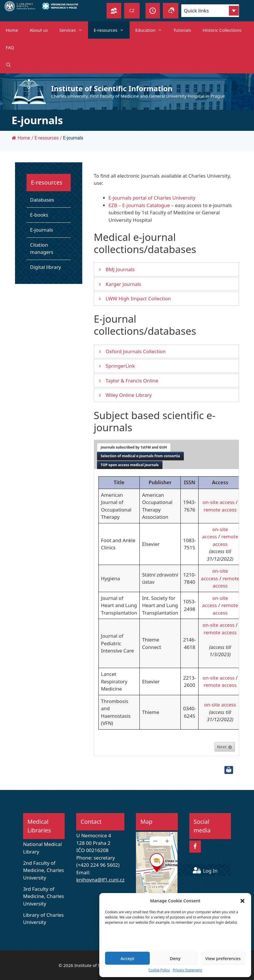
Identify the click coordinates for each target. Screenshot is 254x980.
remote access (220, 510)
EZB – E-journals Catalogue (139, 205)
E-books (39, 215)
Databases (42, 200)
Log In (205, 871)
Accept (128, 958)
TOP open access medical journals (130, 465)
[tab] (134, 447)
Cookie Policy (159, 970)
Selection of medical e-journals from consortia (140, 456)
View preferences (223, 958)
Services (74, 30)
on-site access (219, 502)
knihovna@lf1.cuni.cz (100, 880)
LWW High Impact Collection (138, 299)
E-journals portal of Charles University (152, 198)
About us (39, 30)
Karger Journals (123, 284)
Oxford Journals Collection (136, 351)
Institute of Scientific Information (112, 88)
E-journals (42, 230)
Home (12, 30)
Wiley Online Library (129, 395)
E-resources (112, 30)
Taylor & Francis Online (132, 381)
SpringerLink (120, 366)
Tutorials (182, 30)
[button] (242, 901)
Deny (175, 958)
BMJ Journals (120, 269)
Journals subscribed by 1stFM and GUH (134, 447)
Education (152, 30)
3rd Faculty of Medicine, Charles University (43, 896)
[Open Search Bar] (9, 65)
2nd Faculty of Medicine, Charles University (43, 870)
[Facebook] (195, 847)
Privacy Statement (187, 970)
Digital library (45, 267)
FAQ (10, 47)
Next (225, 747)
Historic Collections (222, 30)
